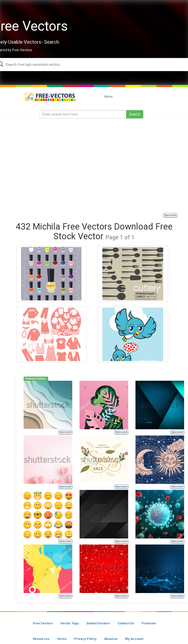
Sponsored (170, 215)
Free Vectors (43, 623)
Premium (149, 623)
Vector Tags (70, 623)
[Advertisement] (46, 166)
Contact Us (126, 623)
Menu (108, 97)
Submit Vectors (98, 623)
